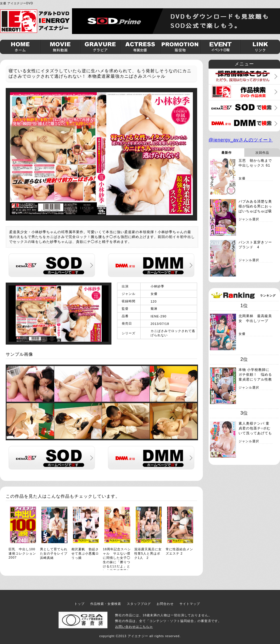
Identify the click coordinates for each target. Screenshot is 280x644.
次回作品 (262, 153)
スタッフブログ (139, 604)
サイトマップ (190, 604)
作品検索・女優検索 (106, 604)
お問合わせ (165, 604)
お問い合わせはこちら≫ (134, 627)
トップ (79, 604)
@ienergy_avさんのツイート (241, 140)
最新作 (227, 153)
